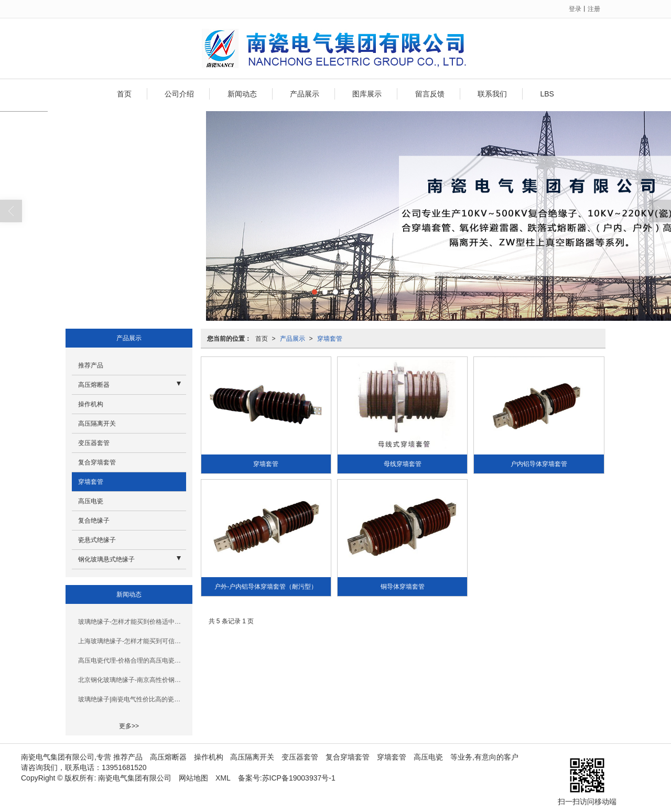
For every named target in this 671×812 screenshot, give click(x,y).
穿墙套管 (330, 339)
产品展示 (305, 94)
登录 (575, 9)
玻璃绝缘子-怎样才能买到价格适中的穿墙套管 (132, 622)
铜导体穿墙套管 (403, 587)
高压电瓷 (91, 501)
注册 (594, 9)
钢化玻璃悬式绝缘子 (106, 559)
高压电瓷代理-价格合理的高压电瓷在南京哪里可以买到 (132, 661)
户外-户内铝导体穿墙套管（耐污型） (266, 587)
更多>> (129, 726)
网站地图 (193, 778)
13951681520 (124, 767)
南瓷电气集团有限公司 (135, 778)
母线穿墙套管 (403, 464)
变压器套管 (94, 443)
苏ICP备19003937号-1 (299, 778)
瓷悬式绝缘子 (97, 540)
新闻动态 (242, 94)
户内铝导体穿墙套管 (539, 464)
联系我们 (492, 94)
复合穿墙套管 (97, 462)
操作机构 (91, 404)
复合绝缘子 (94, 521)
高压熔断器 (94, 385)
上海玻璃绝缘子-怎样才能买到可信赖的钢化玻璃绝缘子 (132, 641)
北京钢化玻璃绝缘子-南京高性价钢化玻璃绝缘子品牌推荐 (132, 680)
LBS (547, 94)
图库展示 (367, 94)
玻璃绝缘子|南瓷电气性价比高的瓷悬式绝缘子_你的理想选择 (132, 699)
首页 (124, 94)
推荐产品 (91, 365)
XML (223, 778)
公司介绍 (179, 94)
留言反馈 (430, 94)
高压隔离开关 (97, 424)
